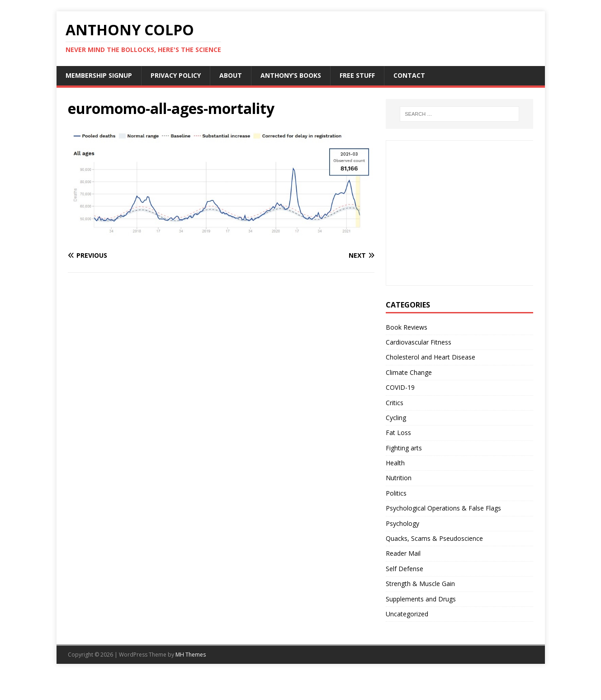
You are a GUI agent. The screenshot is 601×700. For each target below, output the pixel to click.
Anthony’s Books (291, 75)
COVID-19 (400, 387)
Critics (395, 403)
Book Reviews (407, 327)
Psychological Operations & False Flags (443, 508)
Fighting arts (404, 448)
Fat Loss (398, 433)
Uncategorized (407, 614)
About (231, 75)
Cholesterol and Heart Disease (431, 357)
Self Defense (405, 569)
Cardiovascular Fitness (419, 342)
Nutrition (399, 478)
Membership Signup (99, 75)
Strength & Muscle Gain (420, 584)
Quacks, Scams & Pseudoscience (434, 538)
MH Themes (191, 655)
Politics (396, 493)
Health (395, 463)
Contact (409, 75)
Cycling (396, 418)
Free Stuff (357, 75)
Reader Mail (403, 553)
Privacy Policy (176, 75)
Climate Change (409, 372)
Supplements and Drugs (421, 599)
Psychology (402, 523)
